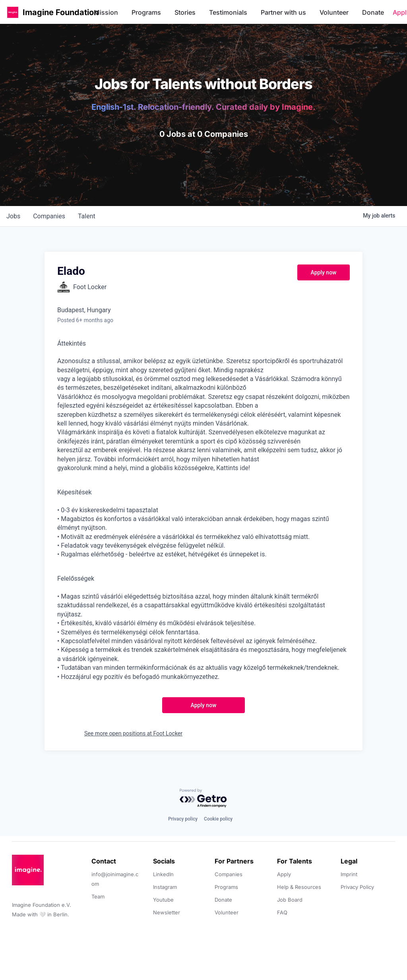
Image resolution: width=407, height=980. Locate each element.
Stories (185, 12)
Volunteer (334, 12)
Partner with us (283, 12)
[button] (13, 12)
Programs (146, 12)
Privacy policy (183, 819)
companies (49, 216)
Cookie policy (218, 819)
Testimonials (228, 12)
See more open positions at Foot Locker (133, 733)
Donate (373, 12)
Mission (106, 12)
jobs (13, 216)
